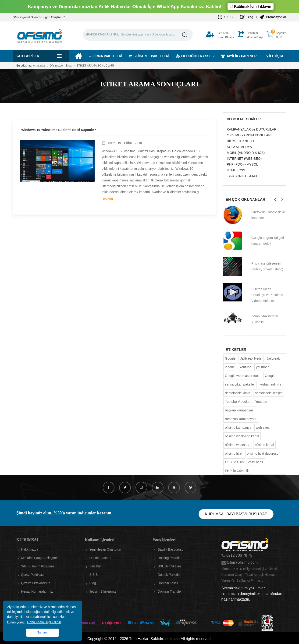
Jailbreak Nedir (251, 358)
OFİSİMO (172, 639)
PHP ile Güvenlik (237, 471)
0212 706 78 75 (239, 555)
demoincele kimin (238, 393)
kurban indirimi (270, 384)
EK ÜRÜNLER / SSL (194, 56)
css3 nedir (256, 462)
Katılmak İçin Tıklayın (251, 6)
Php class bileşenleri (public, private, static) (267, 266)
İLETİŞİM (275, 56)
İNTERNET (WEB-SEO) (244, 159)
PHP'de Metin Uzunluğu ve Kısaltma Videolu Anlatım (267, 295)
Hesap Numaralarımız (37, 591)
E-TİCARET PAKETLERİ (149, 56)
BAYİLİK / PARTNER (239, 56)
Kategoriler (27, 56)
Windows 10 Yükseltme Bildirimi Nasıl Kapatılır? (59, 130)
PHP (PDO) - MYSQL (242, 164)
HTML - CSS (236, 170)
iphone (230, 367)
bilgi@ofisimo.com (242, 562)
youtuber (262, 367)
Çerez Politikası (32, 575)
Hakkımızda (30, 549)
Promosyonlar (273, 17)
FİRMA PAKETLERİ (105, 56)
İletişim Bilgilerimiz (103, 591)
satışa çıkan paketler (240, 384)
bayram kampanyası (240, 410)
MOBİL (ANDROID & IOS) (246, 153)
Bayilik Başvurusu (171, 549)
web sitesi (263, 428)
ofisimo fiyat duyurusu (263, 453)
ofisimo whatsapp (238, 445)
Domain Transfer (170, 591)
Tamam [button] (42, 633)
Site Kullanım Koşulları (37, 566)
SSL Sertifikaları (169, 566)
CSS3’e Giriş (234, 462)
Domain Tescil (168, 583)
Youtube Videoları (238, 402)
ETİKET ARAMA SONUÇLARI (95, 66)
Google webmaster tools (243, 376)
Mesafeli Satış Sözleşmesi (40, 558)
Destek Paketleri (170, 575)
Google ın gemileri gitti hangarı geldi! (268, 241)
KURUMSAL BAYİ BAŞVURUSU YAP (236, 514)
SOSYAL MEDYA (239, 147)
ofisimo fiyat (234, 453)
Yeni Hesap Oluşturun (105, 549)
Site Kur (95, 566)
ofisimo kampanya (238, 428)
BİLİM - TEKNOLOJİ (242, 141)
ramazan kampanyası (241, 419)
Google (230, 358)
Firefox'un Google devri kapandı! (268, 215)
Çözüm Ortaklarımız (36, 583)
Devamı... (109, 199)
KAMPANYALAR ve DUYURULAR (252, 129)
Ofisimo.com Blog (61, 66)
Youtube (245, 367)
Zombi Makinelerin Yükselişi (265, 319)
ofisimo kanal (264, 445)
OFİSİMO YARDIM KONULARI (249, 135)
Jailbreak (273, 358)
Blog (247, 17)
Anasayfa (39, 66)
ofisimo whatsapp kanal (242, 436)
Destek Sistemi (100, 558)
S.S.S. (226, 17)
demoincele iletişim (269, 393)
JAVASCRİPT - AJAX (242, 176)
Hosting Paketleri (170, 558)
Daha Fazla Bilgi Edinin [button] (44, 622)
